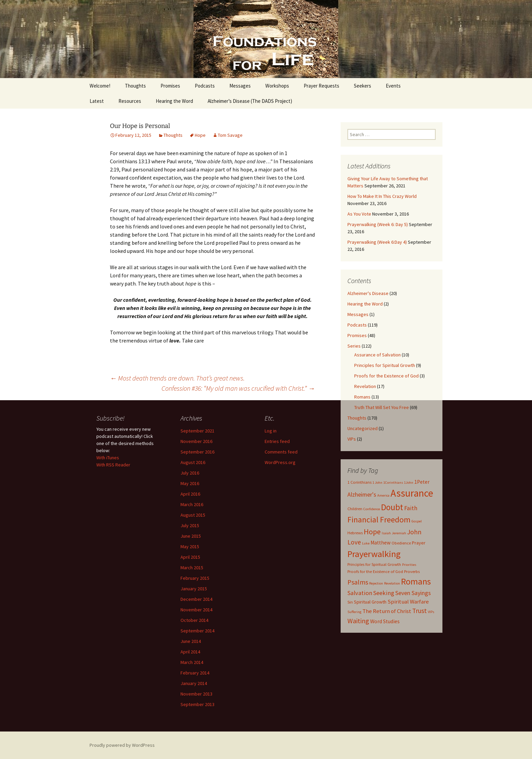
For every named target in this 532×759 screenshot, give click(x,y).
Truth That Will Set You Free (382, 407)
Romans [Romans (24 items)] (416, 581)
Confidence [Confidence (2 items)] (372, 509)
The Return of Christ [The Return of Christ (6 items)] (387, 611)
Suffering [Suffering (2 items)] (354, 612)
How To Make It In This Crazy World (382, 196)
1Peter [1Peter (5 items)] (422, 482)
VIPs (352, 439)
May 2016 (190, 483)
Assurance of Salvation (377, 355)
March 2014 (192, 662)
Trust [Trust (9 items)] (420, 611)
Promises (170, 86)
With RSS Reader (113, 465)
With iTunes (108, 458)
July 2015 (190, 525)
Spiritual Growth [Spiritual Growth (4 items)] (370, 602)
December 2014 (196, 599)
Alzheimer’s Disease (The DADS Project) (250, 101)
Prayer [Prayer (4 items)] (419, 543)
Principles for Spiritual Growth (385, 365)
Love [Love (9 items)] (354, 542)
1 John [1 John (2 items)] (377, 483)
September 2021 (197, 431)
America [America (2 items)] (383, 495)
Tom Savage (230, 135)
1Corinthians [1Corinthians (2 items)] (393, 483)
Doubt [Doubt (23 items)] (392, 507)
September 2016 (197, 452)
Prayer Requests (321, 86)
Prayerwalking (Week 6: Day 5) (378, 224)
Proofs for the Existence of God (386, 376)
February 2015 (195, 578)
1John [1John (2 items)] (409, 483)
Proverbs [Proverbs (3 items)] (412, 571)
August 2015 (193, 515)
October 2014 (194, 620)
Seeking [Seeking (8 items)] (384, 593)
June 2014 (191, 641)
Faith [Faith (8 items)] (411, 508)
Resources (130, 101)
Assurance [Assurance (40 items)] (412, 493)
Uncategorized (363, 428)
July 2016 (190, 473)
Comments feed (281, 452)
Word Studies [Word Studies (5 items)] (385, 621)
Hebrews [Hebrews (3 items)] (355, 533)
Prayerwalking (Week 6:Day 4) (377, 242)
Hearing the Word (174, 101)
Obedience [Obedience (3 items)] (401, 543)
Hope (200, 135)
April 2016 (190, 494)
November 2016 (196, 441)
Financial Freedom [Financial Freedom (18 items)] (379, 520)
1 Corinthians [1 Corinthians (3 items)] (359, 482)
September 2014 (197, 631)
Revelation (365, 386)
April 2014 (190, 652)
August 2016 (193, 462)
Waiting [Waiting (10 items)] (358, 621)
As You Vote (359, 214)
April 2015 (190, 557)
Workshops (277, 86)
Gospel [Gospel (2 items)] (417, 521)
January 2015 (194, 589)
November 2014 (196, 610)
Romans (362, 397)
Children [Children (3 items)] (355, 509)
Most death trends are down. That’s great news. (177, 378)
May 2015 (190, 547)
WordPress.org (280, 462)
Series (354, 346)
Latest (97, 101)
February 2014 (195, 673)
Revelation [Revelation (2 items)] (392, 583)
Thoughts (135, 86)
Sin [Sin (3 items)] (350, 602)
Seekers (363, 86)
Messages (240, 86)
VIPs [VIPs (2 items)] (431, 612)
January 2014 (194, 683)
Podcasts (205, 86)
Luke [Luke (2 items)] (366, 543)
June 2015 (191, 536)
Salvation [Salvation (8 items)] (360, 593)
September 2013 (197, 704)
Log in (271, 431)
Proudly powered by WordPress (122, 745)
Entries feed (277, 441)
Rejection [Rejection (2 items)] (376, 583)
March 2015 (192, 568)
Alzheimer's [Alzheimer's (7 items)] (362, 495)
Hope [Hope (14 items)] (372, 532)
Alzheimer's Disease (368, 293)
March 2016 (192, 504)
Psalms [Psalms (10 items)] (358, 582)
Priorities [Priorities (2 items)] (409, 565)
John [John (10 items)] (414, 532)
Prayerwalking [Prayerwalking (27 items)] (374, 554)
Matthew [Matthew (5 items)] (381, 543)
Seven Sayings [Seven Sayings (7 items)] (413, 593)
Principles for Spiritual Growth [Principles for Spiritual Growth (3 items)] (374, 564)
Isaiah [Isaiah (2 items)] (386, 533)
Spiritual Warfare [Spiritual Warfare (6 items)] (408, 601)
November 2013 (196, 694)
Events (393, 86)
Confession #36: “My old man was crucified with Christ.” (238, 388)
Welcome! (100, 86)
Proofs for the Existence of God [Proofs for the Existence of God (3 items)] (375, 571)
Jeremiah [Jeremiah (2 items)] (399, 533)
